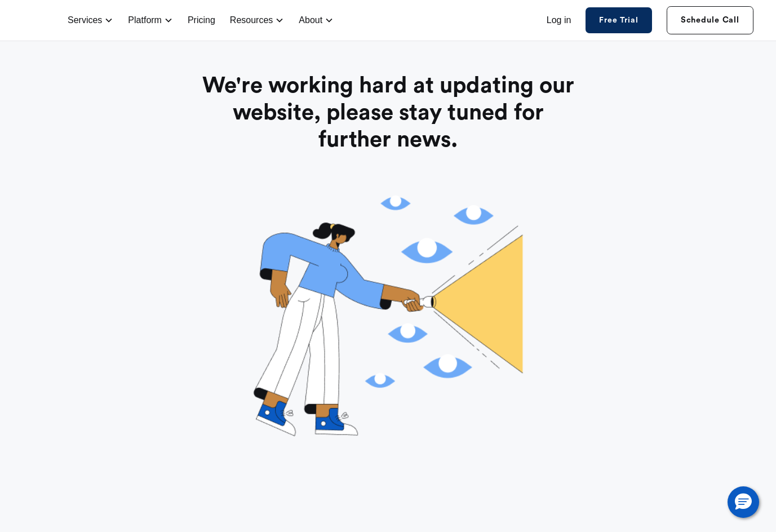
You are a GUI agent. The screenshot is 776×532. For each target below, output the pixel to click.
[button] (743, 502)
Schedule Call (710, 20)
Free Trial (618, 20)
